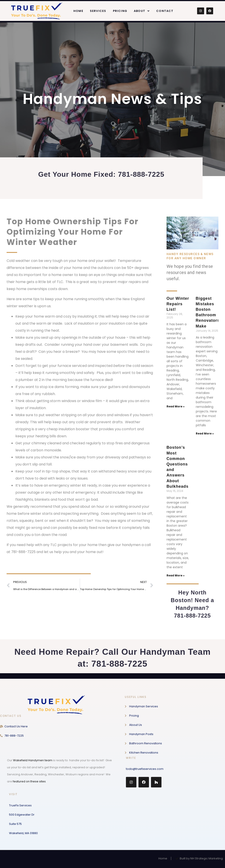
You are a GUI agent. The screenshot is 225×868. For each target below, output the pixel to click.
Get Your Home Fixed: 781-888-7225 (101, 174)
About (142, 11)
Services (98, 11)
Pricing (120, 11)
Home (78, 11)
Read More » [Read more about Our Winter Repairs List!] (176, 406)
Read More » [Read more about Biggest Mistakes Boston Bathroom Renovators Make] (205, 433)
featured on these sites (29, 781)
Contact (165, 11)
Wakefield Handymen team (33, 760)
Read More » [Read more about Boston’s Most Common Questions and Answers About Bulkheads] (176, 575)
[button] (142, 11)
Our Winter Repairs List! (178, 304)
